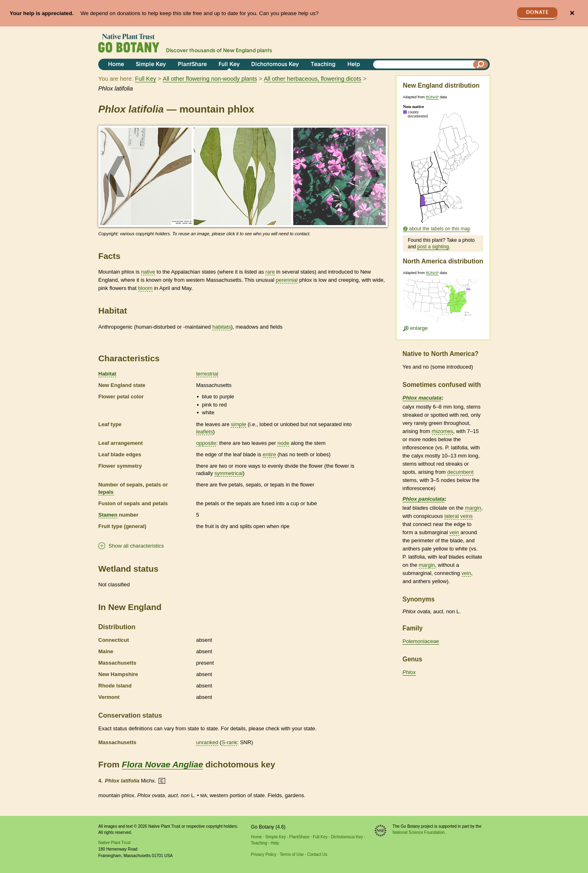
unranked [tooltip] (207, 742)
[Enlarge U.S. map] (443, 303)
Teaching (323, 65)
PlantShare (192, 65)
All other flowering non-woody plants (210, 79)
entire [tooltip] (269, 454)
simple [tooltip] (239, 424)
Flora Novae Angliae (162, 764)
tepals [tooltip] (106, 492)
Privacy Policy (263, 854)
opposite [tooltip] (206, 443)
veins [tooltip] (466, 516)
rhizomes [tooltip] (443, 431)
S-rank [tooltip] (229, 742)
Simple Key (151, 65)
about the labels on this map (440, 229)
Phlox (409, 672)
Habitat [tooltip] (107, 374)
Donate (537, 12)
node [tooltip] (283, 443)
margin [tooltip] (473, 508)
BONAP (432, 97)
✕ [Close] (572, 13)
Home (116, 65)
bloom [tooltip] (145, 288)
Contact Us (317, 854)
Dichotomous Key (275, 65)
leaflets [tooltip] (204, 432)
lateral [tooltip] (452, 516)
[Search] (481, 64)
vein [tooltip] (454, 532)
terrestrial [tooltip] (207, 374)
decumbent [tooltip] (460, 472)
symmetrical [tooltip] (229, 473)
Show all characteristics (136, 546)
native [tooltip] (148, 272)
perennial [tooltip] (287, 280)
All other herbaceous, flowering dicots (313, 79)
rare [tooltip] (270, 272)
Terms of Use (292, 854)
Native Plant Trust (114, 843)
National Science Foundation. (419, 832)
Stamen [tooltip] (108, 515)
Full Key (229, 65)
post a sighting (433, 247)
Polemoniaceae (421, 641)
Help (354, 65)
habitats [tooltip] (222, 327)
